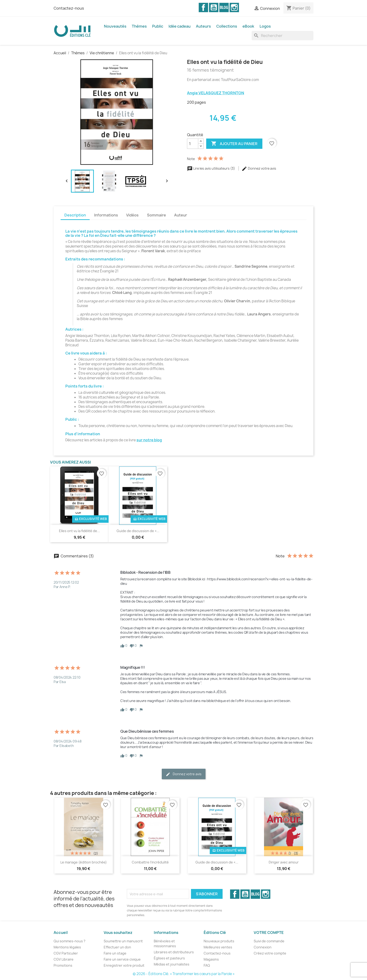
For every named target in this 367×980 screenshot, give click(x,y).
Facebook (203, 7)
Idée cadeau (180, 26)
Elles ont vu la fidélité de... (79, 531)
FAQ (207, 965)
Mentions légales (67, 947)
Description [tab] (75, 215)
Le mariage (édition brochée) (84, 862)
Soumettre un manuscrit (123, 941)
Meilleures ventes (218, 947)
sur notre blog (149, 440)
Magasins (211, 959)
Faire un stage (115, 953)
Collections (227, 26)
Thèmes (139, 26)
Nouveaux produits (219, 941)
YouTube (214, 7)
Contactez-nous (69, 8)
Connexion (263, 947)
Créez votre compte (270, 953)
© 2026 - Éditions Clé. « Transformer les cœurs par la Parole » (184, 974)
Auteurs (203, 26)
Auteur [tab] (181, 215)
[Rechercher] (283, 36)
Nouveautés (115, 26)
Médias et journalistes (172, 964)
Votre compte (269, 932)
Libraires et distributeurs (174, 952)
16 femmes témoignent (210, 70)
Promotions (63, 965)
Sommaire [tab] (156, 215)
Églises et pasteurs (169, 958)
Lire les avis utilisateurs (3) (211, 168)
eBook (248, 26)
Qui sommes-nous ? (70, 941)
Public (158, 26)
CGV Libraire (64, 959)
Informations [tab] (106, 215)
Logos (265, 26)
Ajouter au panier (234, 144)
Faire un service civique (122, 959)
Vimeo (224, 7)
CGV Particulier (66, 953)
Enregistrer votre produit (124, 965)
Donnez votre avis (259, 168)
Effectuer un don (117, 947)
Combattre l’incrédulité (150, 862)
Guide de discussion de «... (138, 531)
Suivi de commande (269, 941)
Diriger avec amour (284, 862)
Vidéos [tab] (132, 215)
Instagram (234, 7)
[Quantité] (193, 144)
